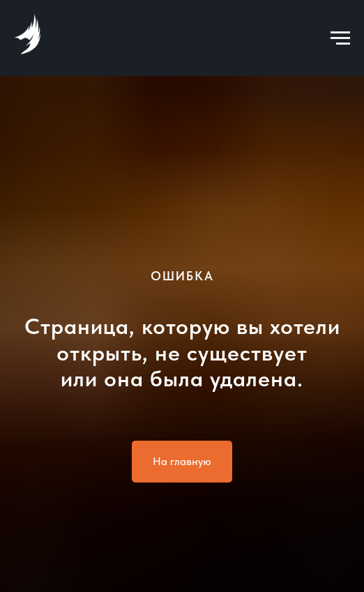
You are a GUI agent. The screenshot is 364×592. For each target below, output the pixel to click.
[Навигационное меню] (340, 38)
